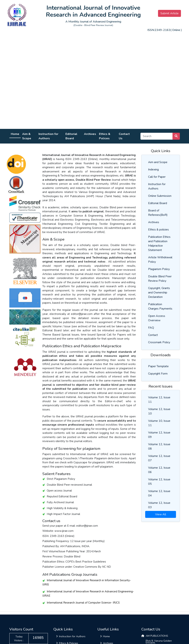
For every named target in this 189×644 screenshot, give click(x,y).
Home (15, 134)
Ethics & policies (158, 230)
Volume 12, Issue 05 (159, 482)
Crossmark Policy (159, 342)
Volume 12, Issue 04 (159, 493)
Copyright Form (158, 374)
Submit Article (169, 13)
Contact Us (124, 136)
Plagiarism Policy (159, 269)
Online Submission (160, 196)
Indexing (153, 170)
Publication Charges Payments (160, 306)
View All (161, 514)
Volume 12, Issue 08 (159, 446)
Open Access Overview (157, 318)
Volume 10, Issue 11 (159, 423)
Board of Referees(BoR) (158, 213)
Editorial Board (71, 136)
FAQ (151, 328)
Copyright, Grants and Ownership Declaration (159, 293)
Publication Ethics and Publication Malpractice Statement (159, 243)
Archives (90, 134)
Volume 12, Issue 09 (159, 435)
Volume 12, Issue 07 (159, 458)
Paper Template (158, 366)
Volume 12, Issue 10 (159, 411)
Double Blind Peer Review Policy (160, 279)
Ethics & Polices (105, 136)
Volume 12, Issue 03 (159, 505)
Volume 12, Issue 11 (159, 400)
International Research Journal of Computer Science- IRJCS (81, 603)
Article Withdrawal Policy (160, 260)
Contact (153, 335)
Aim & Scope (27, 136)
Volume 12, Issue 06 (159, 470)
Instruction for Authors (48, 136)
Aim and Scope (158, 162)
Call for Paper (157, 177)
